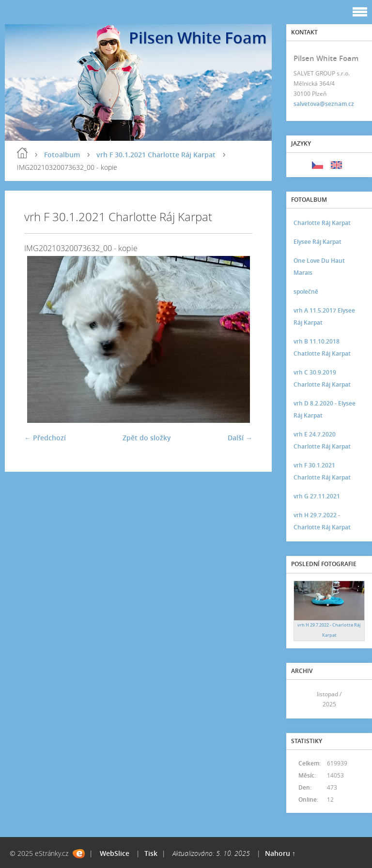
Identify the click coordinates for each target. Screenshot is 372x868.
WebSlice (115, 853)
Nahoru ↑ (280, 853)
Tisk (151, 853)
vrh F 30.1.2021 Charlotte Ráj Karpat (156, 155)
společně (306, 292)
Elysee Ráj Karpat (318, 242)
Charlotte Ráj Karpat (322, 223)
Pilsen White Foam (198, 37)
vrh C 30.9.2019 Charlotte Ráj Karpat (322, 378)
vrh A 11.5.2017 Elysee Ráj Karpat (324, 316)
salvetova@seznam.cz (324, 104)
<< (304, 699)
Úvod (22, 153)
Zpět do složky (147, 438)
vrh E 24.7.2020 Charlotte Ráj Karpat (322, 440)
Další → (240, 438)
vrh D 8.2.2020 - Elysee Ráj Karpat (325, 409)
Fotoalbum (62, 155)
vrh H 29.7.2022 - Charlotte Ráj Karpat (322, 521)
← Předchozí (45, 438)
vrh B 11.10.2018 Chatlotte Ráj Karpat (322, 347)
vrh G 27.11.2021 (317, 496)
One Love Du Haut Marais (319, 267)
